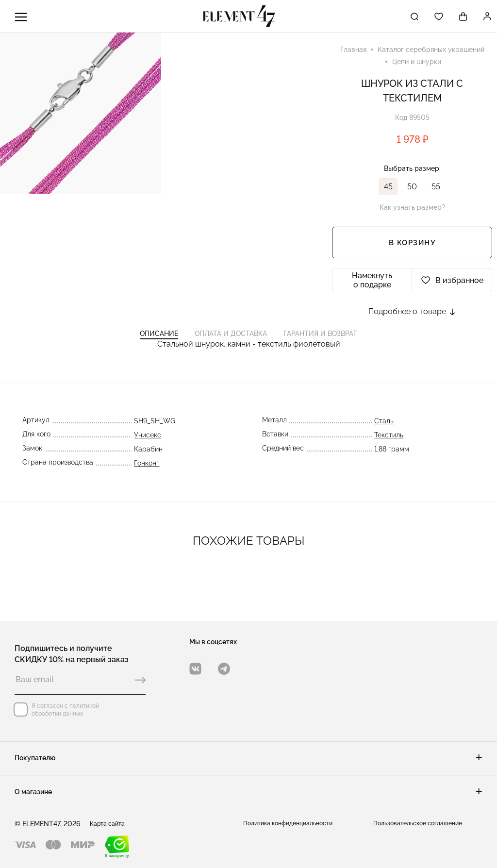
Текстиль (391, 454)
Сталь (386, 440)
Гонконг (144, 483)
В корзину (412, 248)
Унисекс (145, 454)
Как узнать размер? (412, 212)
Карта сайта (110, 824)
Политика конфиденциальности (294, 824)
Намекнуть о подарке (372, 285)
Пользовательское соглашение (424, 824)
